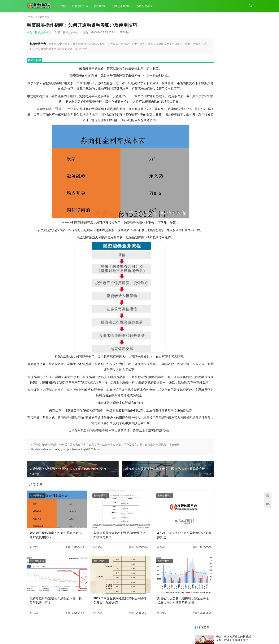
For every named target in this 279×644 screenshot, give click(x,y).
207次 (34, 553)
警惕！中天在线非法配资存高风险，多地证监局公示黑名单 (238, 342)
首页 (66, 6)
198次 (144, 612)
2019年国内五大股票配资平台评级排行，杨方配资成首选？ (208, 318)
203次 (89, 553)
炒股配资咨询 (146, 6)
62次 (248, 224)
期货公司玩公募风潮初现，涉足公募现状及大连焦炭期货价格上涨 (161, 601)
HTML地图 (161, 634)
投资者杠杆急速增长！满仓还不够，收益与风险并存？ (51, 600)
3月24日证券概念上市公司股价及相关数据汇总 (162, 540)
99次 (248, 190)
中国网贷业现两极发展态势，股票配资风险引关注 (238, 405)
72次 (248, 62)
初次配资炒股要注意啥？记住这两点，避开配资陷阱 (238, 304)
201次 (144, 553)
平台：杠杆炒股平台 (39, 32)
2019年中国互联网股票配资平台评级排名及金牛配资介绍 (106, 600)
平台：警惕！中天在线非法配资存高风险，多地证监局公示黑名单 (233, 221)
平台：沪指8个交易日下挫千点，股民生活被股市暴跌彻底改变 (233, 162)
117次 (248, 93)
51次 (248, 118)
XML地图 (149, 634)
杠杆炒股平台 (82, 6)
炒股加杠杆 (102, 6)
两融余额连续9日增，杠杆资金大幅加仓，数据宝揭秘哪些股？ (238, 463)
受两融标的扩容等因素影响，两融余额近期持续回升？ (208, 376)
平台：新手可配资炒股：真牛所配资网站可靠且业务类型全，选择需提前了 (233, 74)
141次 (248, 174)
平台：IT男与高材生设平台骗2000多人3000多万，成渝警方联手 (234, 56)
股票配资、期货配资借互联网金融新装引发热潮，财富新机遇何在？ (208, 433)
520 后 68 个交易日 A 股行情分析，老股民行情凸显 (238, 484)
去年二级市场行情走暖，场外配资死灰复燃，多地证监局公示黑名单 (208, 497)
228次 (125, 32)
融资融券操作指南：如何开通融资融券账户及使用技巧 (51, 540)
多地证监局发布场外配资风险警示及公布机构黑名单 (106, 540)
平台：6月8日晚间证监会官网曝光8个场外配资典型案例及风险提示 (234, 236)
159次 (248, 43)
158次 (248, 248)
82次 (248, 209)
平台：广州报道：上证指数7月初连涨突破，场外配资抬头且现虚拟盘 (234, 203)
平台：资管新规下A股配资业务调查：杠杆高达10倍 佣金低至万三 (234, 186)
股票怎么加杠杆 (124, 6)
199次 (34, 612)
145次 (248, 150)
